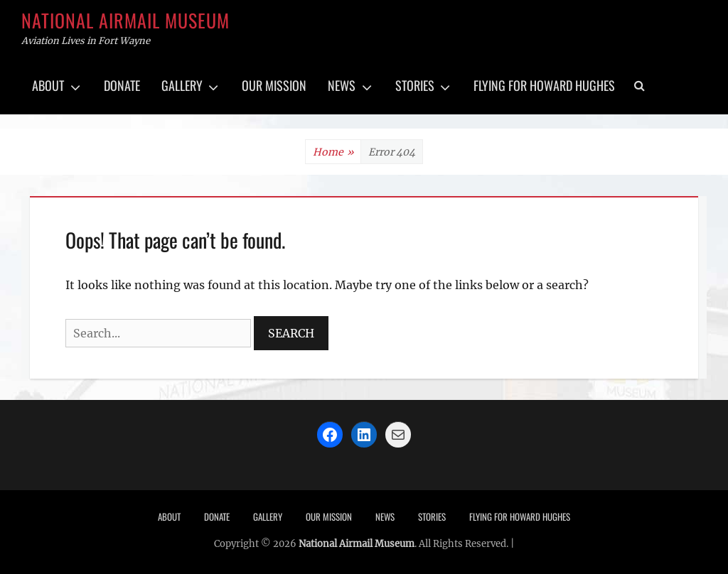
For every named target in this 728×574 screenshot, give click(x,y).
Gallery (182, 85)
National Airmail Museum (125, 20)
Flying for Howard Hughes (544, 85)
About (48, 85)
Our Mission (274, 85)
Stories (415, 85)
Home (333, 152)
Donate (122, 85)
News (342, 85)
